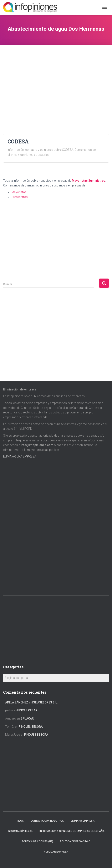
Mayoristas (80, 181)
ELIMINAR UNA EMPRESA (20, 456)
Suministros (97, 181)
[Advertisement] (56, 74)
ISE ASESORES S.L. (45, 702)
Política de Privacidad (75, 841)
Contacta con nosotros (47, 821)
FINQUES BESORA (31, 727)
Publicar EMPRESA (56, 852)
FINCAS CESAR (27, 710)
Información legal (20, 831)
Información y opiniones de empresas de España (72, 831)
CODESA (18, 141)
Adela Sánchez (17, 702)
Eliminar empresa (83, 821)
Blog (21, 821)
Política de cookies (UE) (37, 841)
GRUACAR (27, 718)
